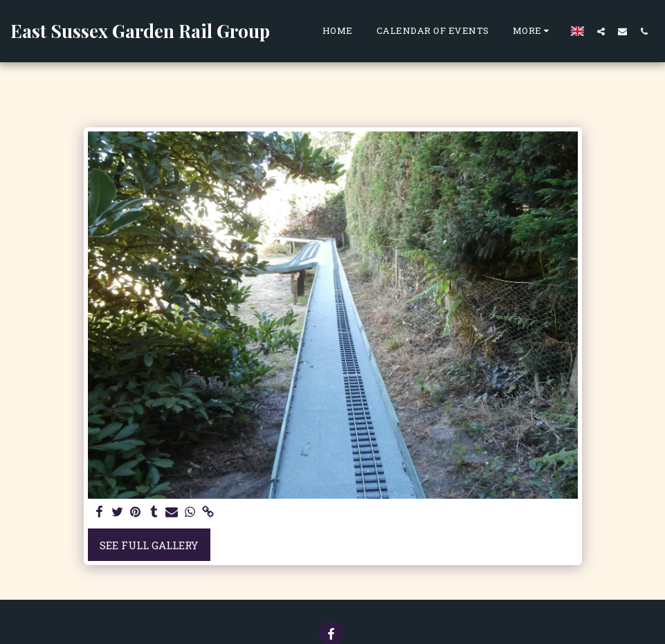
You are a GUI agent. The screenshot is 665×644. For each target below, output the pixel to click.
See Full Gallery (149, 545)
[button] (601, 31)
